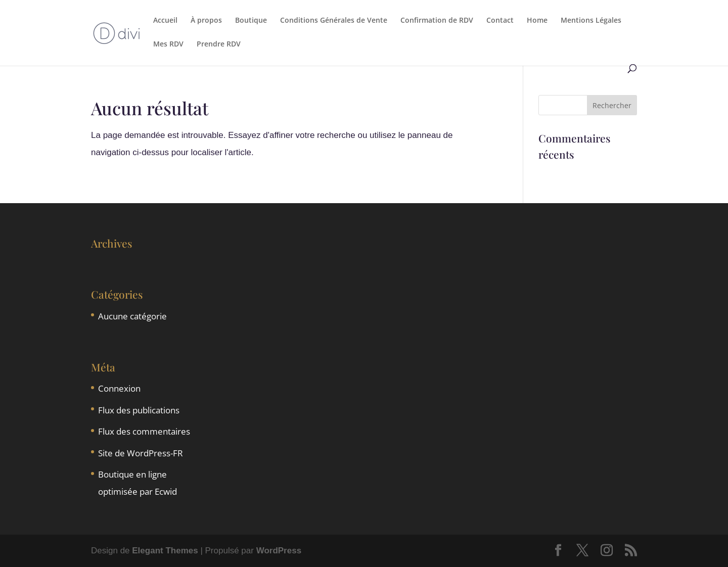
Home (537, 21)
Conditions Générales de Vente (334, 21)
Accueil (165, 21)
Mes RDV (168, 44)
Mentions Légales (591, 21)
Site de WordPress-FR (141, 453)
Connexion (119, 388)
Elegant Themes (165, 551)
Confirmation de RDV (437, 21)
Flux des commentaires (144, 431)
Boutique (251, 21)
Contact (500, 21)
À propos (206, 21)
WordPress (279, 551)
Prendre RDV (219, 44)
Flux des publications (139, 410)
